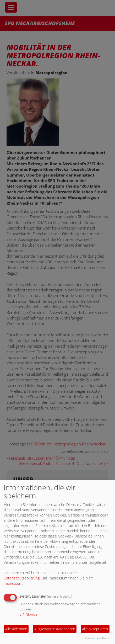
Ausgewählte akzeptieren (55, 629)
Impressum (13, 583)
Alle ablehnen (16, 629)
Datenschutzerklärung (22, 578)
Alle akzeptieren (95, 629)
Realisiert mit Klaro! (97, 638)
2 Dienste (29, 614)
